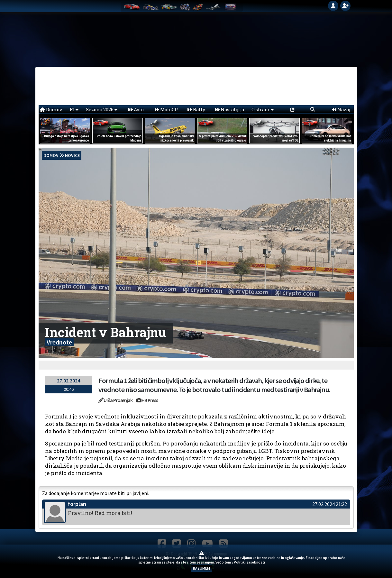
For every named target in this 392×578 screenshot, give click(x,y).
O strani (263, 110)
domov (51, 155)
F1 (74, 110)
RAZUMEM (201, 568)
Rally (196, 110)
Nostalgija (230, 110)
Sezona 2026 (102, 110)
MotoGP (166, 110)
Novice (72, 155)
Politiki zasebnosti (249, 562)
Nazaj (341, 110)
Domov (51, 110)
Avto (136, 110)
